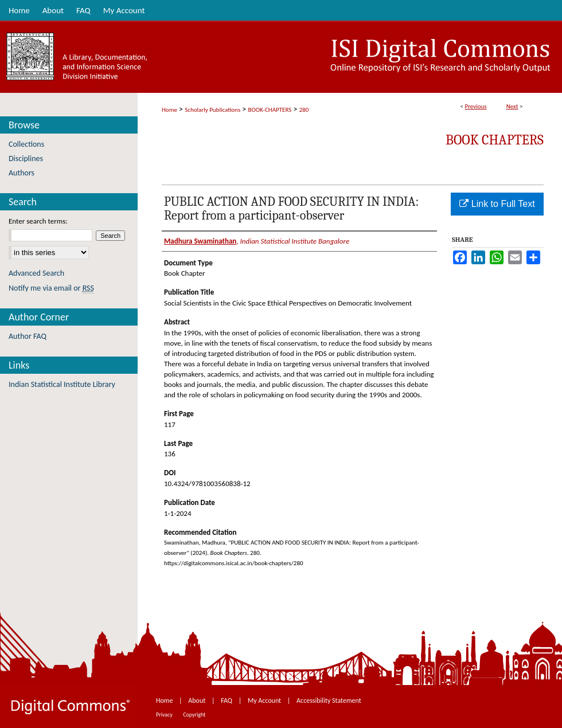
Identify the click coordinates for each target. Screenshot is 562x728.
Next (512, 106)
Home (169, 110)
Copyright (194, 715)
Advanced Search (36, 273)
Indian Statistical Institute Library (62, 384)
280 (304, 110)
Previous (475, 106)
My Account (265, 700)
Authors (22, 173)
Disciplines (26, 158)
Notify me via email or (51, 288)
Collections (26, 144)
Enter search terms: (38, 221)
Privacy (165, 715)
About (198, 700)
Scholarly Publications (212, 110)
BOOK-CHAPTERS (270, 110)
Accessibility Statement (329, 700)
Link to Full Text (497, 204)
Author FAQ (28, 336)
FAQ (227, 700)
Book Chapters (495, 140)
